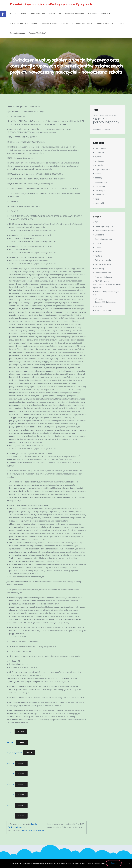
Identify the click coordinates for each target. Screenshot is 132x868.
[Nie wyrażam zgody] (129, 863)
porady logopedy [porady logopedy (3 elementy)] (106, 123)
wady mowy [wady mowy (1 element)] (112, 127)
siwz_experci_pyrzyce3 (14, 754)
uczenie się (99, 195)
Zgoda (114, 863)
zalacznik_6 (10, 764)
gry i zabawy (100, 162)
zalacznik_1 (10, 817)
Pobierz (21, 732)
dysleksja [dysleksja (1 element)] (111, 116)
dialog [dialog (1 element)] (106, 116)
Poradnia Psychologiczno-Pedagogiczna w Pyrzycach (55, 4)
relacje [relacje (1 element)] (95, 127)
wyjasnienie (10, 743)
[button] (3, 14)
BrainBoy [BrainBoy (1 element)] (96, 116)
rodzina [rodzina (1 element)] (100, 127)
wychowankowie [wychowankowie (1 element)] (98, 130)
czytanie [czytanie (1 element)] (101, 116)
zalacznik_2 (10, 806)
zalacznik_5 (10, 775)
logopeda (99, 166)
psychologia (100, 191)
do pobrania (100, 153)
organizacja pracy (102, 170)
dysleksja (99, 157)
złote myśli (99, 204)
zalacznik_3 (10, 796)
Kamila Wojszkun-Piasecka (33, 831)
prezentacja (100, 187)
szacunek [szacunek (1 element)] (105, 127)
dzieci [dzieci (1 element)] (115, 116)
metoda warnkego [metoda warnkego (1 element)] (110, 120)
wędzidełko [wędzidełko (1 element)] (106, 130)
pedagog (99, 179)
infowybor (10, 732)
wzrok (97, 200)
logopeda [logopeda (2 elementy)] (98, 119)
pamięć (98, 174)
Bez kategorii (100, 149)
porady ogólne (101, 183)
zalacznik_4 (10, 785)
